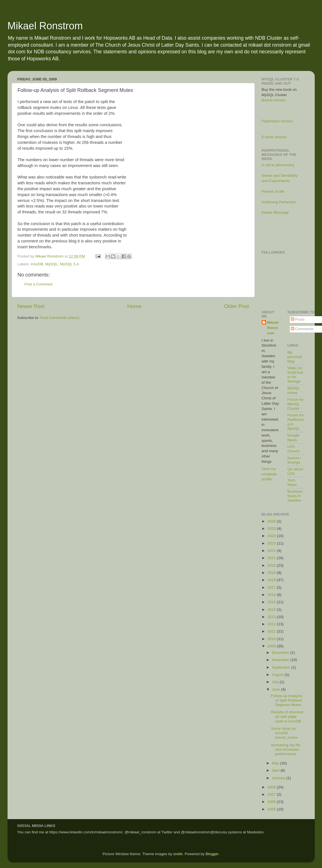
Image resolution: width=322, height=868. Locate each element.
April (276, 770)
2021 (272, 558)
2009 (272, 646)
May (276, 763)
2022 (272, 551)
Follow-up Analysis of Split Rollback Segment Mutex (287, 700)
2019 (272, 573)
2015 (272, 602)
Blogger (212, 854)
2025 (272, 529)
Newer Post (31, 306)
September (282, 667)
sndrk (178, 854)
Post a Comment (39, 284)
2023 (272, 543)
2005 (272, 809)
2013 (272, 617)
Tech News (292, 482)
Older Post (236, 306)
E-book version (274, 137)
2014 (272, 610)
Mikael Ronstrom (45, 26)
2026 (272, 521)
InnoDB (37, 264)
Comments (302, 329)
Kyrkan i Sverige (294, 460)
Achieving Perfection (279, 202)
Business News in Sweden (295, 496)
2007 (272, 794)
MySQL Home (294, 390)
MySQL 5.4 (69, 264)
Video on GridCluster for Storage (295, 375)
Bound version (274, 100)
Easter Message (275, 212)
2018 (272, 580)
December (281, 653)
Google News (294, 437)
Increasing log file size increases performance (286, 749)
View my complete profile (269, 474)
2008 (272, 787)
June (277, 689)
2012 (272, 624)
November (281, 660)
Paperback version (277, 121)
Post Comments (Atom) (60, 318)
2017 (272, 587)
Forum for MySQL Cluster (296, 404)
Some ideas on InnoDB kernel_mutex (284, 733)
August (278, 675)
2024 (272, 536)
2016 (272, 595)
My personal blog (295, 357)
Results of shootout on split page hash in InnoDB (287, 716)
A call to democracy (278, 165)
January (279, 778)
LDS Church (294, 449)
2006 (272, 802)
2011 (272, 631)
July (276, 682)
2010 (272, 639)
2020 (272, 565)
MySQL (52, 264)
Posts (298, 319)
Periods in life (273, 191)
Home (134, 306)
